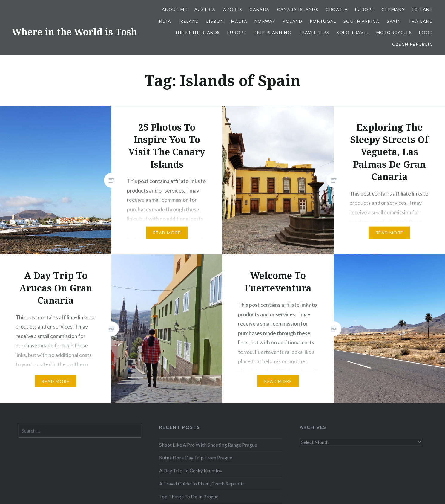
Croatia (337, 9)
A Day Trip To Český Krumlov (191, 470)
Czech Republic (413, 44)
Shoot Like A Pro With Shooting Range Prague (208, 445)
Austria (205, 9)
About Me (175, 9)
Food (426, 32)
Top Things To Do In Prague (189, 496)
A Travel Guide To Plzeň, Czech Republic (202, 484)
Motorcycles (394, 32)
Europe (365, 9)
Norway (265, 21)
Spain (394, 21)
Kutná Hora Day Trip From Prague (196, 458)
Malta (239, 21)
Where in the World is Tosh (75, 32)
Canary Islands (298, 9)
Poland (292, 21)
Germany (393, 9)
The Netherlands (197, 32)
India (164, 21)
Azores (233, 9)
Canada (260, 9)
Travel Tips (314, 32)
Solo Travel (353, 32)
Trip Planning (272, 32)
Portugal (323, 21)
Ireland (189, 21)
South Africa (362, 21)
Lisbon (215, 21)
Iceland (423, 9)
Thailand (421, 21)
